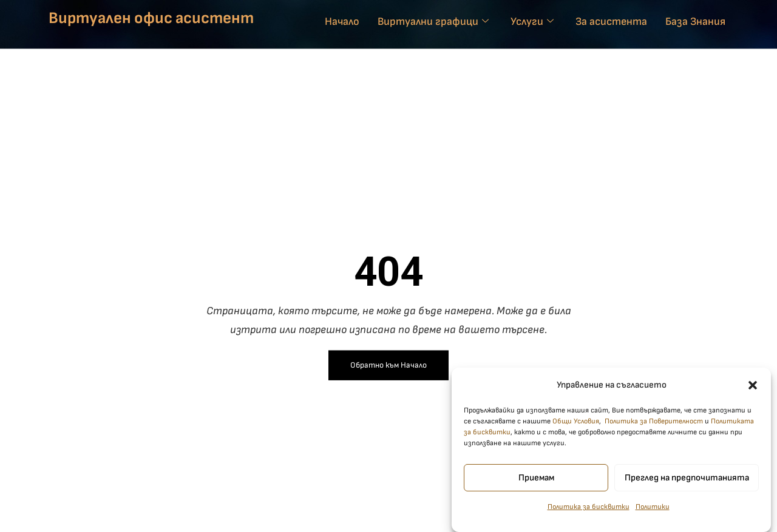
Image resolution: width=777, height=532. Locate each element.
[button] (753, 390)
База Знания (695, 22)
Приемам (536, 483)
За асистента (611, 22)
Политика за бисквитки (589, 512)
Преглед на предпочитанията (687, 483)
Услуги (532, 22)
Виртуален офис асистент (151, 18)
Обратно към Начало (388, 365)
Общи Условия (576, 427)
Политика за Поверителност (654, 427)
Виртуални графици (433, 22)
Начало (342, 22)
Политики (653, 512)
